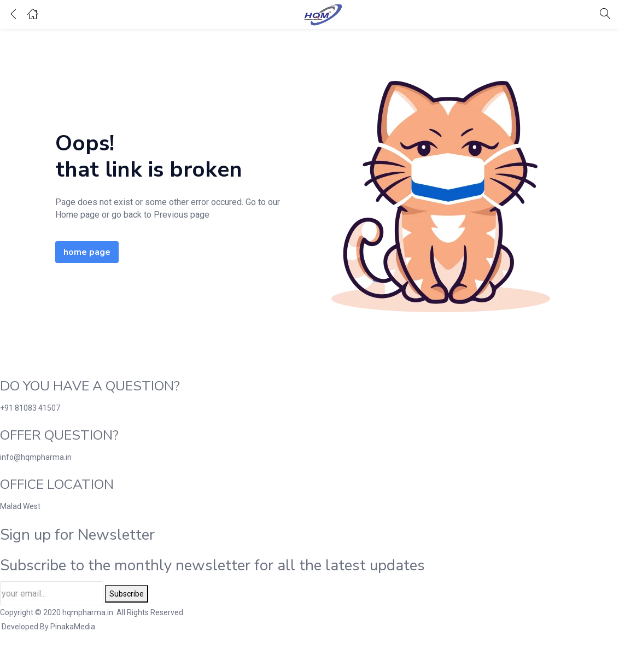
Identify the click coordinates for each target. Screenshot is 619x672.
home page (87, 252)
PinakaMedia (73, 627)
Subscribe (127, 594)
